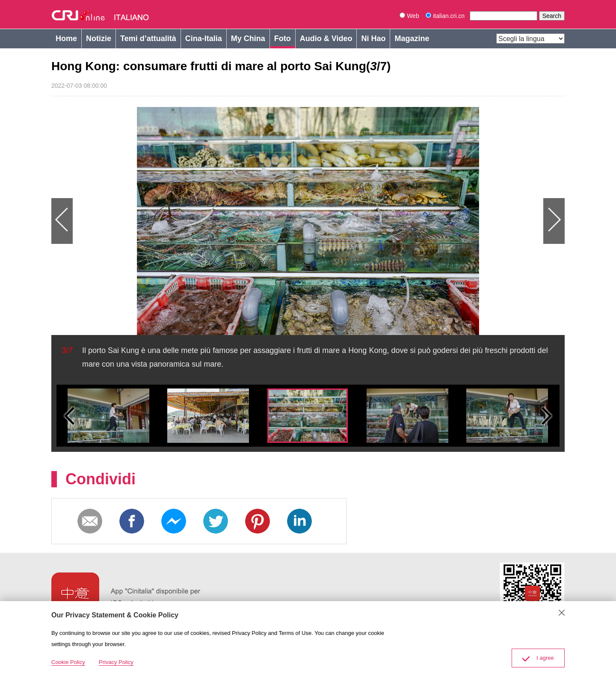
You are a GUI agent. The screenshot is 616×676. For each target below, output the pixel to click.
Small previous (69, 416)
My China (248, 39)
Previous (180, 221)
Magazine (412, 39)
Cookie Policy (68, 662)
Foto (283, 39)
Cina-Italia (204, 39)
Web (409, 16)
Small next (547, 416)
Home (66, 39)
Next (436, 221)
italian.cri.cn (446, 16)
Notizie (99, 39)
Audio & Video (326, 39)
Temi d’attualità (148, 39)
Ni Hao (373, 39)
